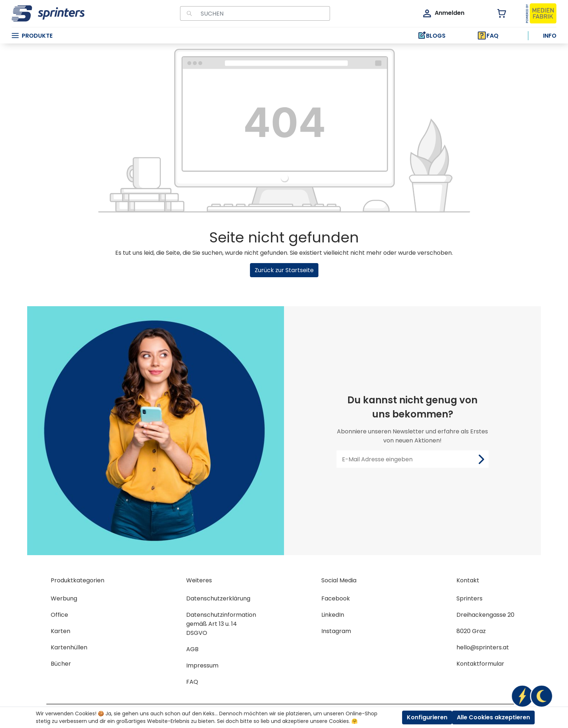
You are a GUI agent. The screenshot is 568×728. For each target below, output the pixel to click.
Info (550, 36)
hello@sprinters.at (483, 647)
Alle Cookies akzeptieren (493, 717)
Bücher (61, 664)
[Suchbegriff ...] (263, 13)
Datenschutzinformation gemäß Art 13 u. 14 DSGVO (221, 624)
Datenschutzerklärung (218, 598)
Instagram (336, 631)
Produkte (32, 36)
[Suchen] (188, 13)
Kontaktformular (480, 664)
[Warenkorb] (498, 13)
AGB (192, 649)
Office (59, 615)
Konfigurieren (427, 717)
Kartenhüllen (69, 647)
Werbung (64, 598)
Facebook (336, 598)
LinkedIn (333, 615)
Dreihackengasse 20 (485, 615)
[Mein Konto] (443, 13)
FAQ (488, 36)
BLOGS (431, 36)
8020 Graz (471, 631)
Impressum (202, 665)
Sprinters (469, 598)
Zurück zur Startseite (284, 270)
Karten (60, 631)
